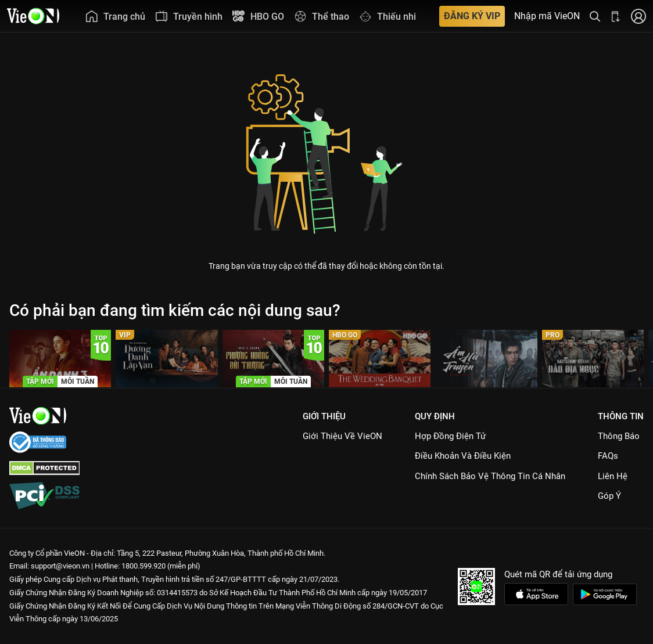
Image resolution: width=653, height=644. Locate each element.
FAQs (608, 456)
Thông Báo (619, 436)
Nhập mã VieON (547, 16)
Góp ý (609, 496)
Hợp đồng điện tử (450, 436)
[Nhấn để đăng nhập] (638, 16)
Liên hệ (613, 476)
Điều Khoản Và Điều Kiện (463, 456)
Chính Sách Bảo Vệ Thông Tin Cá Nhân (490, 476)
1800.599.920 (143, 566)
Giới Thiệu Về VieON (342, 436)
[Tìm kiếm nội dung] (595, 16)
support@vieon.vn (60, 566)
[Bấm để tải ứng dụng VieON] (616, 16)
